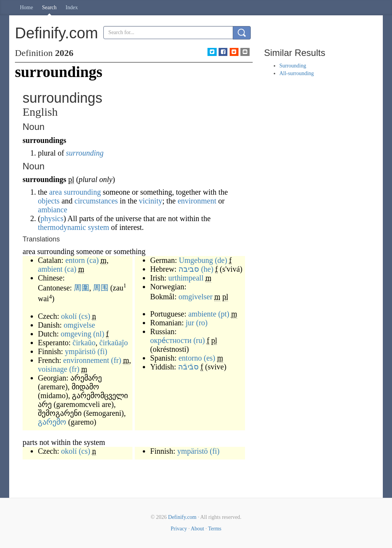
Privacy (179, 529)
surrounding (85, 153)
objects (49, 201)
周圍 (82, 288)
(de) (221, 260)
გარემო (52, 422)
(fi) (103, 351)
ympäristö (80, 351)
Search (49, 7)
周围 (101, 288)
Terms (215, 529)
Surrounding (293, 66)
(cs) (85, 316)
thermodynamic (62, 227)
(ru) (199, 340)
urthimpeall (186, 278)
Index (72, 7)
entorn (75, 260)
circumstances (96, 201)
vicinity (151, 201)
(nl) (99, 334)
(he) (207, 269)
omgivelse (79, 325)
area (55, 192)
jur (190, 323)
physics (52, 218)
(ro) (202, 323)
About (197, 529)
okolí (69, 316)
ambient (50, 269)
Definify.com (182, 517)
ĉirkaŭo (84, 343)
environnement (86, 360)
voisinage (53, 369)
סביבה (189, 269)
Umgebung (196, 260)
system (99, 227)
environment (197, 201)
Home (26, 7)
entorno (190, 358)
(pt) (224, 314)
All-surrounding (297, 73)
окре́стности (171, 340)
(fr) (116, 360)
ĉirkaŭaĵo (114, 343)
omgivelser (195, 297)
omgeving (76, 334)
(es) (209, 358)
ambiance (53, 210)
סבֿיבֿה (188, 367)
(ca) (93, 260)
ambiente (202, 314)
